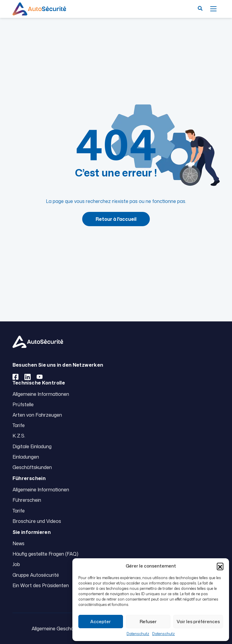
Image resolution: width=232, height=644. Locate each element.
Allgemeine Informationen (41, 394)
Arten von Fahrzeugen (37, 415)
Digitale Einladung (32, 446)
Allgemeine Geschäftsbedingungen (70, 629)
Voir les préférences (198, 622)
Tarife (19, 425)
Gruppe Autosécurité (36, 575)
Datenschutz (138, 634)
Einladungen (26, 457)
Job (16, 564)
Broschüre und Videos (37, 521)
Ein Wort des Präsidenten (41, 585)
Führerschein (27, 500)
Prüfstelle (23, 404)
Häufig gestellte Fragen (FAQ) (45, 554)
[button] (220, 566)
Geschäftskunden (32, 467)
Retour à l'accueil (116, 219)
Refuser (148, 622)
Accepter (101, 622)
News (18, 543)
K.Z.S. (19, 436)
